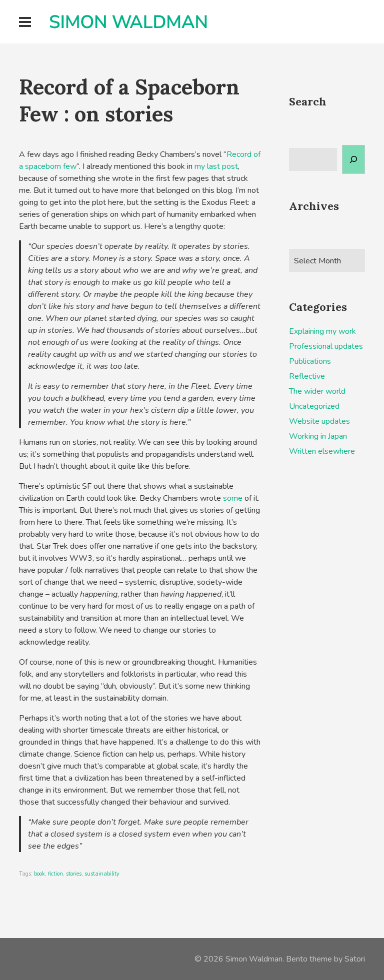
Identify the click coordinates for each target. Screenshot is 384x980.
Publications (310, 361)
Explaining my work (322, 331)
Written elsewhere (322, 451)
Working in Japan (318, 436)
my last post (216, 166)
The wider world (317, 391)
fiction (55, 874)
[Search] (353, 159)
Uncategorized (314, 406)
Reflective (307, 376)
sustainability (102, 874)
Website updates (319, 421)
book (39, 874)
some (233, 498)
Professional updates (326, 346)
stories (74, 874)
